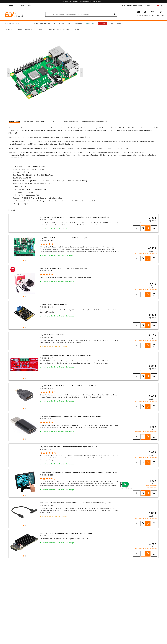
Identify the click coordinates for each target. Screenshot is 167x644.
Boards (77, 29)
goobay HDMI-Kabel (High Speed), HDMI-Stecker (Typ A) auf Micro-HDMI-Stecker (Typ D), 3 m (75, 217)
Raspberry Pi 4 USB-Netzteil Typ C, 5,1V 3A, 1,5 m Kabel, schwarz (64, 268)
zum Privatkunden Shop (132, 6)
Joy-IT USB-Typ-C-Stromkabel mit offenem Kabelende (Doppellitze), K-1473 (69, 447)
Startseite (9, 29)
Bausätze (41, 29)
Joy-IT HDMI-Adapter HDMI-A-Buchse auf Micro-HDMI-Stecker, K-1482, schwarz (70, 386)
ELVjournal (19, 6)
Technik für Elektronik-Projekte (42, 23)
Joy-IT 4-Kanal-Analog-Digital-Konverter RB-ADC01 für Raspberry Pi (66, 355)
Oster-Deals (116, 23)
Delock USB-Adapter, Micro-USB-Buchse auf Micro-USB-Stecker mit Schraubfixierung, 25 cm (75, 503)
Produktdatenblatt (127, 488)
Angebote (102, 23)
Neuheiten (90, 23)
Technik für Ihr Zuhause (15, 23)
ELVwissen (30, 6)
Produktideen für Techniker (70, 23)
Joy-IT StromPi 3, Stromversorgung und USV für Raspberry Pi (63, 238)
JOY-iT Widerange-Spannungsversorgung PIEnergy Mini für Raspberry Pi (68, 533)
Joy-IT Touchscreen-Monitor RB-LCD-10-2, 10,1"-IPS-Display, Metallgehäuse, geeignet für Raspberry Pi (79, 472)
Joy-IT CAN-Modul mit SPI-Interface (54, 304)
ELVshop (10, 6)
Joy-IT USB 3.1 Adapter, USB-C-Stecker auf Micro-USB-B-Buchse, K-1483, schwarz (71, 416)
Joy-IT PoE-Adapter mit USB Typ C (53, 335)
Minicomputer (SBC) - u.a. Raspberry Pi (59, 29)
